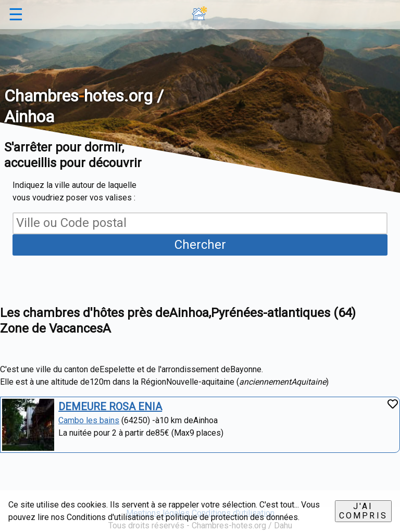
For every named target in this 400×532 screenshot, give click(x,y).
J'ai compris (363, 511)
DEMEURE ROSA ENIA (110, 407)
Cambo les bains (89, 420)
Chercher (200, 245)
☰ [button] (16, 15)
